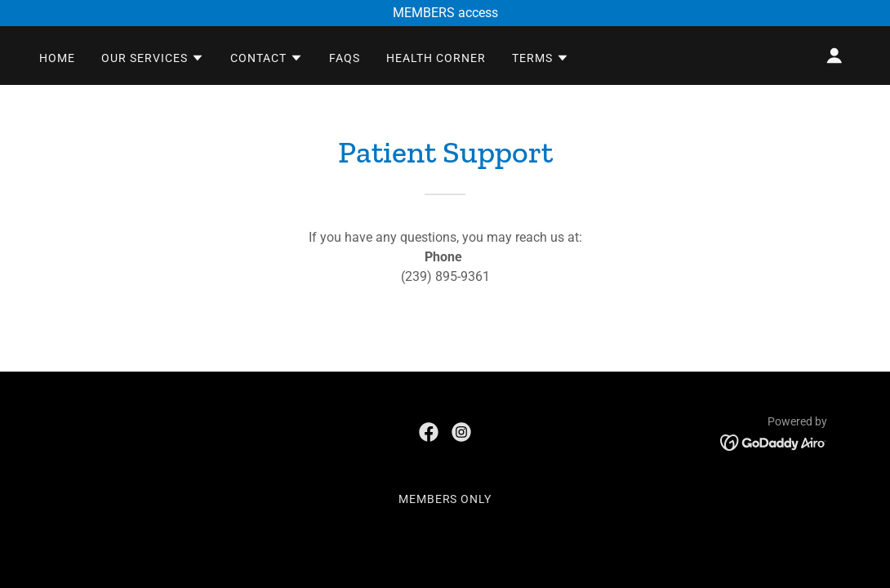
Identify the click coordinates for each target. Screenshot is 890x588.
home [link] (57, 58)
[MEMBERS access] (445, 13)
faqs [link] (345, 58)
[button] (153, 58)
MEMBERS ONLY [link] (445, 499)
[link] (429, 432)
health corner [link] (436, 58)
